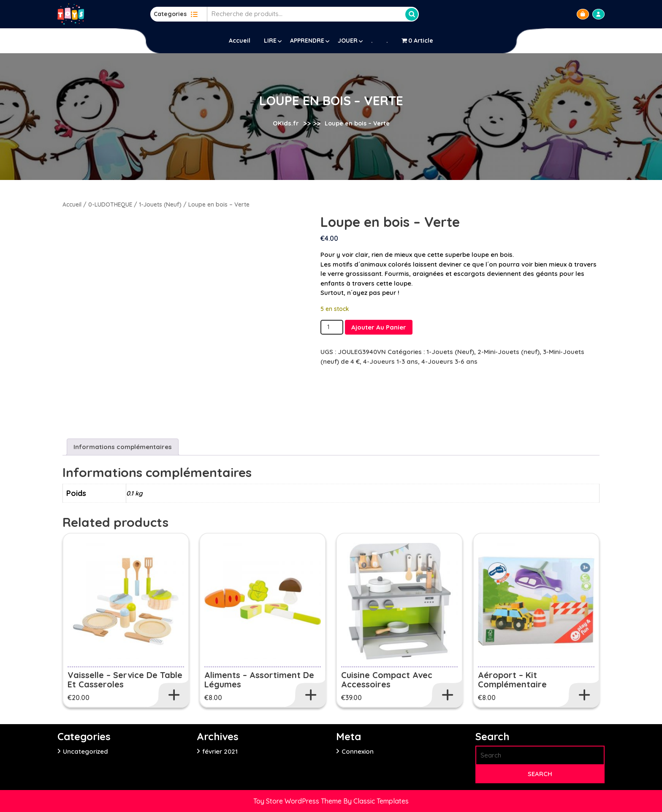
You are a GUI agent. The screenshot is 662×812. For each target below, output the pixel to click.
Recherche (412, 14)
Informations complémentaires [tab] (123, 447)
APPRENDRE (307, 41)
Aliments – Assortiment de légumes (259, 680)
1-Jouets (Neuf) (160, 204)
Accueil (240, 41)
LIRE (270, 41)
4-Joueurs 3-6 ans (449, 361)
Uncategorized (85, 751)
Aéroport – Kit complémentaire (512, 680)
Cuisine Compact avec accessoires (387, 680)
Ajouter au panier (379, 327)
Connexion (358, 751)
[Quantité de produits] (332, 327)
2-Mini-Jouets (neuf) (509, 352)
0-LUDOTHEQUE (110, 204)
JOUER (348, 41)
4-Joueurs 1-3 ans (391, 361)
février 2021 (220, 751)
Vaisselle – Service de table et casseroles (125, 680)
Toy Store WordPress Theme (298, 801)
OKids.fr (286, 123)
